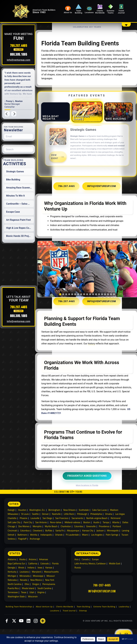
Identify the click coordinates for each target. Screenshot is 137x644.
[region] (89, 283)
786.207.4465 (25, 46)
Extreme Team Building (104, 624)
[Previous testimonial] (13, 114)
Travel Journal (122, 10)
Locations (95, 13)
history (78, 357)
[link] (89, 158)
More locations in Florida (89, 502)
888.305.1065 (25, 55)
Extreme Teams (113, 10)
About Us (77, 13)
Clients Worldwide (104, 10)
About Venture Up (44, 624)
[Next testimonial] (20, 114)
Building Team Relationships (19, 624)
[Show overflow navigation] (126, 24)
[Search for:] (25, 149)
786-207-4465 (102, 603)
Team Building (86, 10)
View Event (59, 166)
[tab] (57, 123)
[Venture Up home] (26, 14)
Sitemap (83, 628)
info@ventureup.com (25, 60)
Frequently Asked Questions (89, 493)
